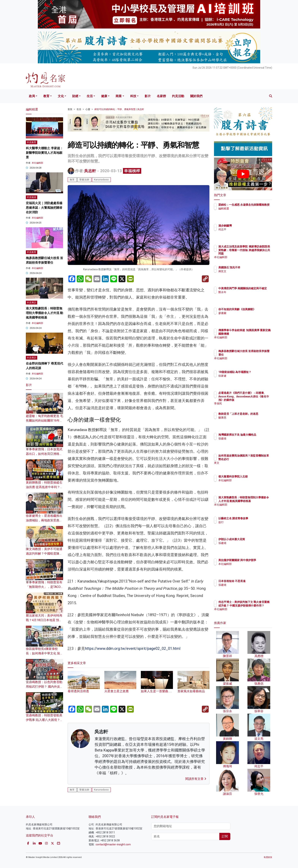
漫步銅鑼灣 (247, 226)
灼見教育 (32, 142)
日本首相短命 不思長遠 (254, 581)
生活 (90, 96)
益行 (243, 522)
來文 (243, 466)
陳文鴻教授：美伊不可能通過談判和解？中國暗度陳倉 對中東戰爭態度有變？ (44, 554)
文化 (61, 96)
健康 (104, 96)
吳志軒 (90, 171)
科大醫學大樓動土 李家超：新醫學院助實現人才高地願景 (44, 153)
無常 (72, 180)
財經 (75, 96)
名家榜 (161, 96)
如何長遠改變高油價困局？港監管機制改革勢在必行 (255, 459)
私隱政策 (268, 857)
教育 (46, 96)
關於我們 (196, 96)
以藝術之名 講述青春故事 (256, 518)
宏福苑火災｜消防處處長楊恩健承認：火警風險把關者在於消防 (44, 208)
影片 (148, 96)
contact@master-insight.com (113, 844)
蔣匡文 (245, 271)
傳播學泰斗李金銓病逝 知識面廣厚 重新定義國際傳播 (254, 334)
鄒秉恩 (245, 421)
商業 (119, 96)
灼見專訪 (32, 303)
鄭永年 (245, 296)
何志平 (245, 229)
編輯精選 (246, 212)
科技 (133, 96)
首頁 (70, 109)
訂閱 (225, 836)
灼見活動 (178, 96)
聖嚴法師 (84, 180)
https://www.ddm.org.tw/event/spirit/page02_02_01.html (133, 648)
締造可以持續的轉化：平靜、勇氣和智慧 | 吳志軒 (119, 109)
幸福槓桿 (132, 171)
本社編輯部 (37, 163)
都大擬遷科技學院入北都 (255, 476)
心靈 (88, 109)
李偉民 (245, 403)
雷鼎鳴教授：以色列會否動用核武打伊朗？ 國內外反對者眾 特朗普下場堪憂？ (44, 687)
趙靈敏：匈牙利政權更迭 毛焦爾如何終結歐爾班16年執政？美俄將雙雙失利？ (44, 421)
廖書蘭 (245, 316)
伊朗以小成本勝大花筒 (254, 539)
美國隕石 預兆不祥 (252, 267)
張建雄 (245, 442)
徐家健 (245, 379)
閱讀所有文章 (196, 779)
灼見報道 (32, 197)
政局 (32, 96)
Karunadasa (101, 180)
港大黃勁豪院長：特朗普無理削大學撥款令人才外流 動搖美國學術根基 (44, 313)
